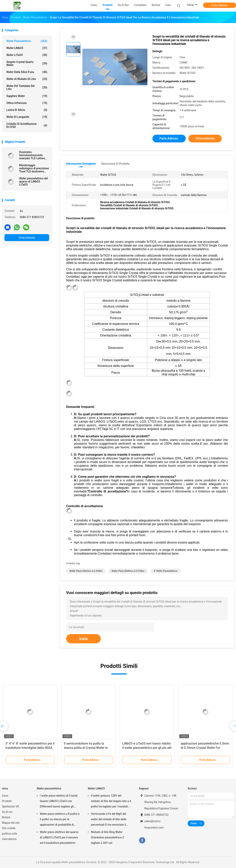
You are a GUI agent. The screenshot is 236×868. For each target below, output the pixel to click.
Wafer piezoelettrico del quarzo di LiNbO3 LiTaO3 (33, 181)
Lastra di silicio (27, 110)
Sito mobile (9, 828)
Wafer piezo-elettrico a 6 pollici (86, 571)
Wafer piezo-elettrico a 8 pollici (128, 571)
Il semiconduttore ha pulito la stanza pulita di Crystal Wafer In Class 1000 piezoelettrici (86, 748)
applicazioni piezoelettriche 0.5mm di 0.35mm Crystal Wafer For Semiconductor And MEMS (205, 748)
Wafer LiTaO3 (27, 55)
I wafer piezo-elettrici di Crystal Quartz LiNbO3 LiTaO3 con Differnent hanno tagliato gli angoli (59, 802)
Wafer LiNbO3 (27, 48)
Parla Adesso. (220, 5)
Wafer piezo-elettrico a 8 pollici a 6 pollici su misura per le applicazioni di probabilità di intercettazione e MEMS (60, 820)
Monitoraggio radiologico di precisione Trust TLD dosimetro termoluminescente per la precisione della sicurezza (34, 168)
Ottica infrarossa (27, 103)
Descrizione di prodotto (115, 164)
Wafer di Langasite (27, 117)
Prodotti (7, 801)
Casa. (5, 796)
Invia (83, 639)
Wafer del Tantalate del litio (27, 87)
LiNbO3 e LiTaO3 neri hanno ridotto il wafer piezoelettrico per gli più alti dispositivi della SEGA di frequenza (147, 748)
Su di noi (7, 812)
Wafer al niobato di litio (27, 79)
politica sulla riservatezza (9, 836)
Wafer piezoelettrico (27, 41)
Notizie (6, 817)
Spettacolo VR (10, 806)
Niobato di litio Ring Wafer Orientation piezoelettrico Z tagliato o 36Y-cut (107, 837)
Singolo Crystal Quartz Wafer (27, 63)
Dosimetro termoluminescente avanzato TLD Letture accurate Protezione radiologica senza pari (32, 155)
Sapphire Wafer (27, 96)
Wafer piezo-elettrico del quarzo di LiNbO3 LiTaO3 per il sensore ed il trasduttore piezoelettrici (59, 837)
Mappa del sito (11, 823)
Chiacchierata (27, 238)
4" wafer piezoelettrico (166, 571)
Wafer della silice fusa (27, 72)
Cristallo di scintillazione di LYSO (27, 125)
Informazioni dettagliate (81, 164)
